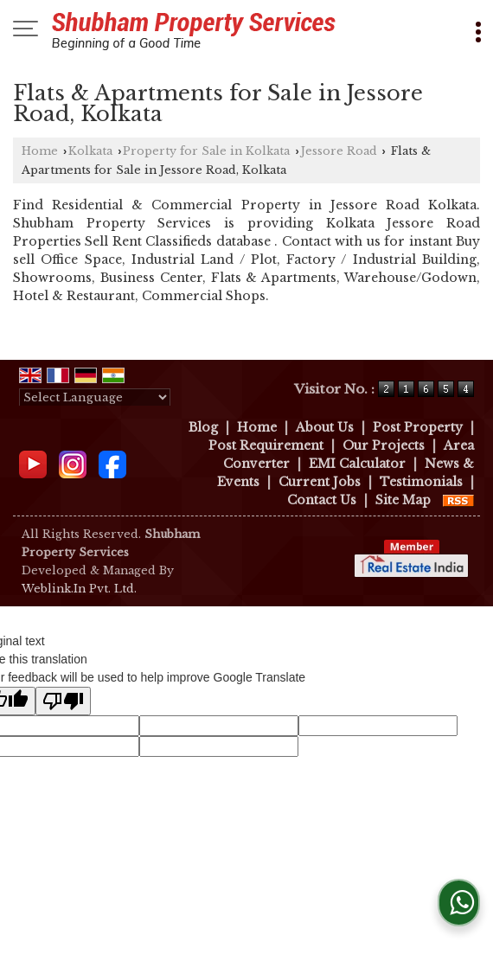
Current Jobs (320, 482)
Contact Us (322, 500)
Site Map (403, 500)
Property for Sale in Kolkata (206, 151)
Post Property (418, 427)
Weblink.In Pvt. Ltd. (79, 589)
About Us (325, 427)
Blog (203, 427)
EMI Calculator (357, 464)
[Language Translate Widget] (95, 397)
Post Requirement (266, 445)
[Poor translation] (63, 701)
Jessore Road (339, 151)
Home (40, 151)
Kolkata (90, 151)
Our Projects (384, 445)
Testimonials (421, 482)
